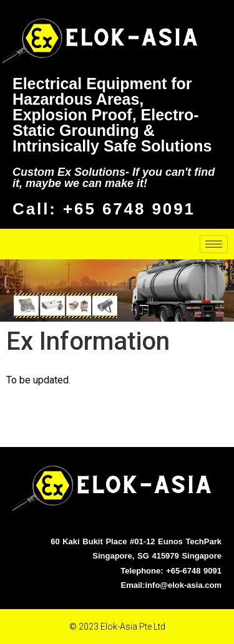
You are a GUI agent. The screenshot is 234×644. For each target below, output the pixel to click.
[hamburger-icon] (214, 244)
